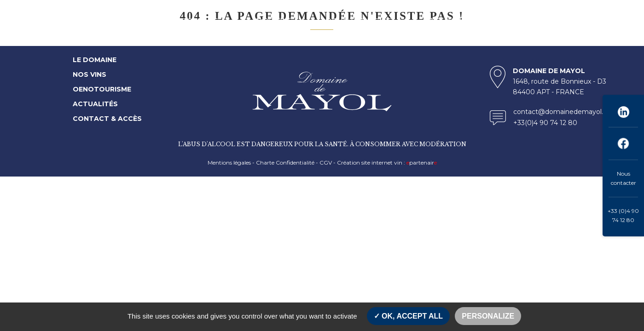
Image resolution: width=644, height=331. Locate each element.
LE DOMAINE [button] (194, 21)
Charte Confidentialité (285, 163)
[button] (229, 21)
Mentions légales (229, 163)
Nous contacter (624, 178)
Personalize (488, 316)
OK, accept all (408, 316)
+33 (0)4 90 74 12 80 (623, 215)
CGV (326, 163)
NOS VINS (274, 21)
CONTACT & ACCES (534, 21)
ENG (608, 21)
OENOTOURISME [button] (358, 21)
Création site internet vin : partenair (387, 163)
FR (591, 21)
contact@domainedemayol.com (566, 112)
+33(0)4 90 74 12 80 (545, 123)
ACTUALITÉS (453, 21)
